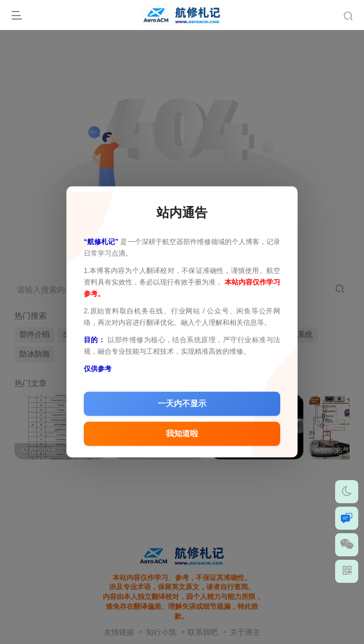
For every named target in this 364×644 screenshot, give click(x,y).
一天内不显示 (182, 404)
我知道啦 (182, 434)
